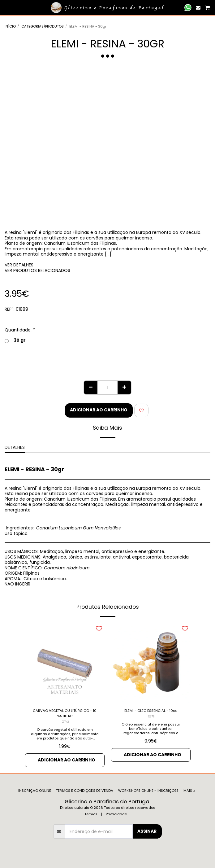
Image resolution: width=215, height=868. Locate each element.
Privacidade (116, 814)
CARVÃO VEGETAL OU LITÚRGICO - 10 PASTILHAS (65, 713)
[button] (7, 7)
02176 (151, 717)
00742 (65, 722)
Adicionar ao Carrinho (99, 410)
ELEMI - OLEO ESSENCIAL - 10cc (151, 711)
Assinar (147, 831)
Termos (91, 814)
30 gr (15, 340)
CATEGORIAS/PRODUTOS (43, 26)
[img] (65, 663)
